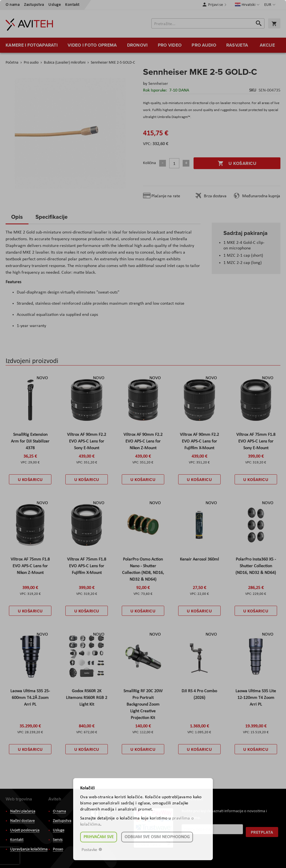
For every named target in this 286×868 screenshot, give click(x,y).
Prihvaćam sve (99, 837)
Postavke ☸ (92, 850)
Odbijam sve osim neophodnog (157, 837)
